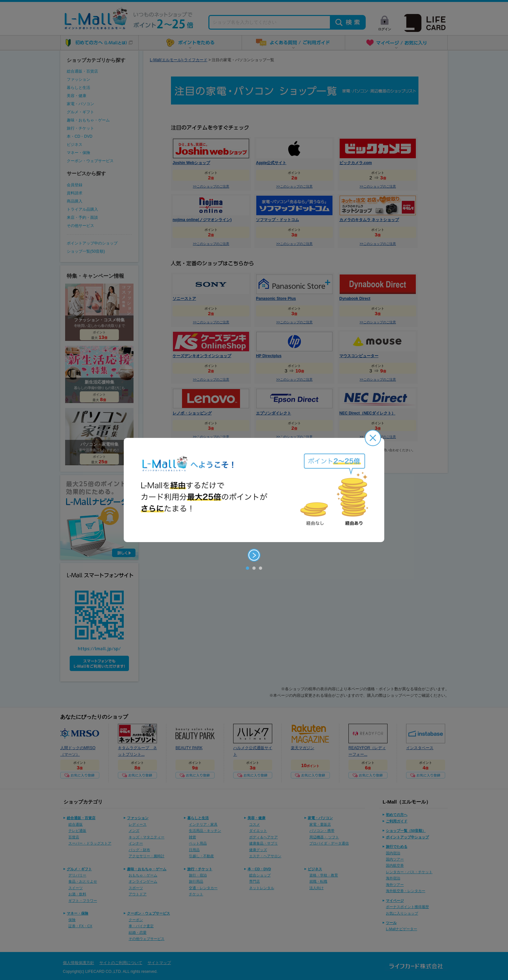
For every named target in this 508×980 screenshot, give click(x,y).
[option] (254, 490)
